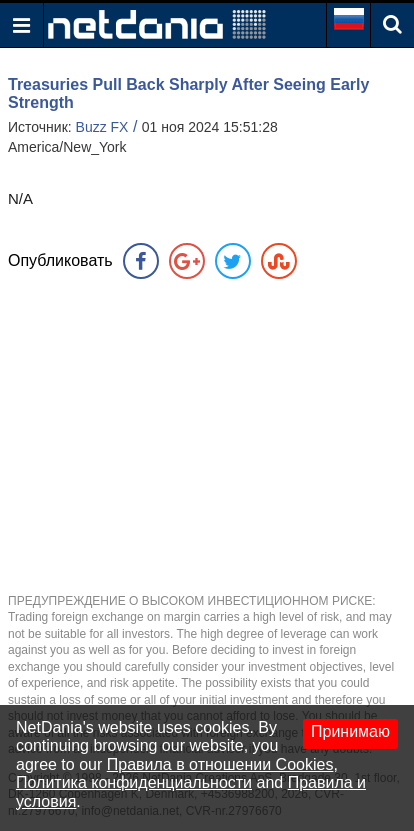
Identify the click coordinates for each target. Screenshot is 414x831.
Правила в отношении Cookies (220, 764)
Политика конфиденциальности (134, 782)
